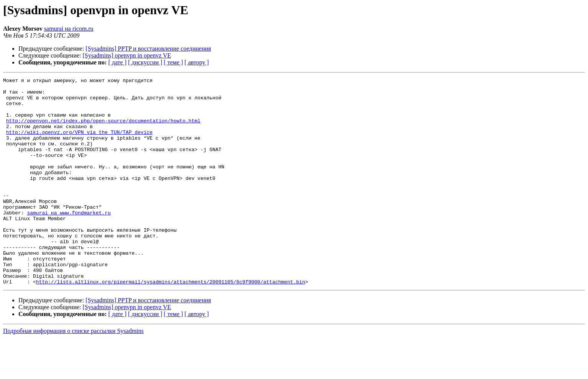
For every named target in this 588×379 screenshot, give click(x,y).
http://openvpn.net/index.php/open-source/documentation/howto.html (103, 130)
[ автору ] (196, 62)
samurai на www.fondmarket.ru (69, 240)
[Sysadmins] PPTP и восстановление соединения (148, 49)
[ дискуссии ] (145, 62)
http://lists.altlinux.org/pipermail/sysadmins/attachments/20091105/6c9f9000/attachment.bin (171, 323)
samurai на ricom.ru (69, 29)
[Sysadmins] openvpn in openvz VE (127, 55)
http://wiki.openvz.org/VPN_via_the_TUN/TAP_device (79, 143)
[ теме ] (173, 62)
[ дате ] (117, 62)
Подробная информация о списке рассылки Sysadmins (73, 372)
